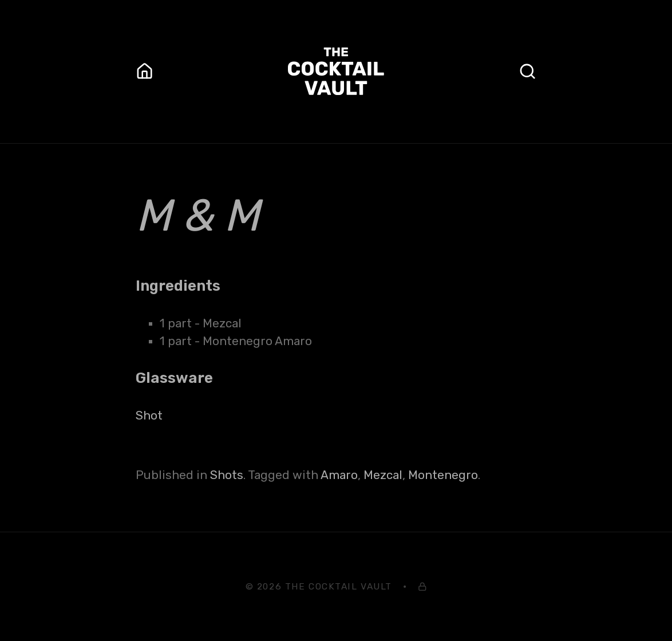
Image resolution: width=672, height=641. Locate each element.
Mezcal (383, 475)
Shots (227, 475)
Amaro (339, 475)
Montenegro (443, 475)
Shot (149, 416)
